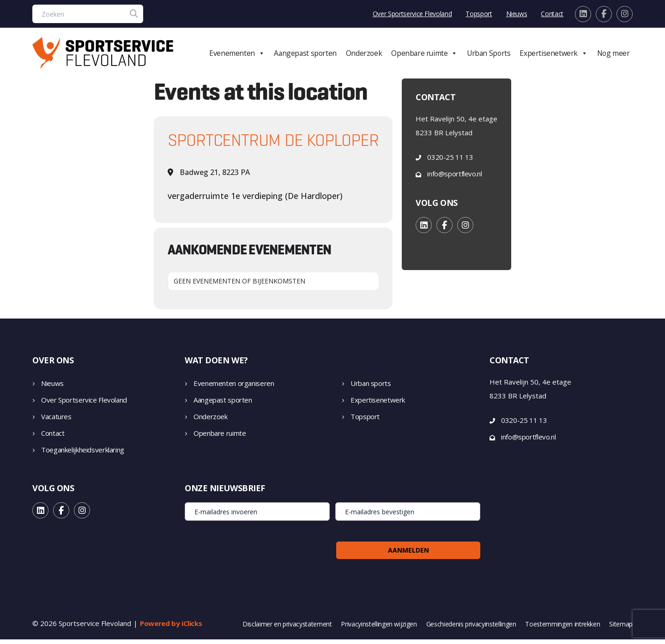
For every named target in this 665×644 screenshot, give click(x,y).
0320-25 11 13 (450, 162)
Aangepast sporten (326, 55)
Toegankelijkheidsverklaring (83, 454)
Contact (552, 14)
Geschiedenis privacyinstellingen (471, 629)
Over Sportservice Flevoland (412, 14)
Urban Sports (499, 55)
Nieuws (517, 14)
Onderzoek (381, 55)
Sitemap (621, 629)
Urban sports (371, 388)
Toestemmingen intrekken (562, 629)
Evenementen (262, 55)
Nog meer (617, 55)
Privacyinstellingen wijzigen (379, 629)
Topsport (479, 14)
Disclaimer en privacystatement (287, 629)
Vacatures (56, 421)
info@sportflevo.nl (454, 178)
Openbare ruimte (439, 55)
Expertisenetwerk (560, 55)
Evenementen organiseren (234, 388)
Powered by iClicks (171, 628)
